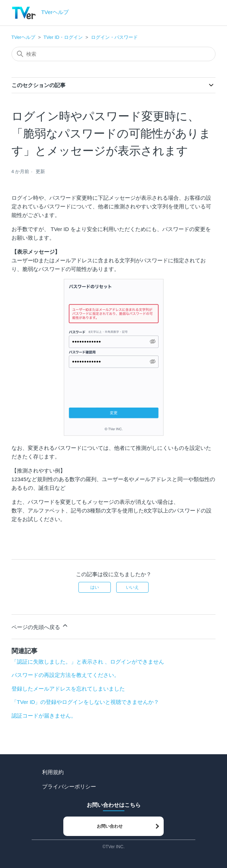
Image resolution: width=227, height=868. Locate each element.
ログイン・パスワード (114, 37)
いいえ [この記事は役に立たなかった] (132, 587)
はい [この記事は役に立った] (95, 587)
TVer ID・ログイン (63, 37)
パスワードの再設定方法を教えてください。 (65, 675)
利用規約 (53, 772)
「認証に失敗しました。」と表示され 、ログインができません (88, 662)
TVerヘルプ (23, 37)
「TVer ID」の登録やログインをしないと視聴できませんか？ (85, 702)
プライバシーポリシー (69, 786)
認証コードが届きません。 (44, 716)
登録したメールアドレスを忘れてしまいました (68, 689)
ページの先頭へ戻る (40, 626)
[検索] (114, 54)
